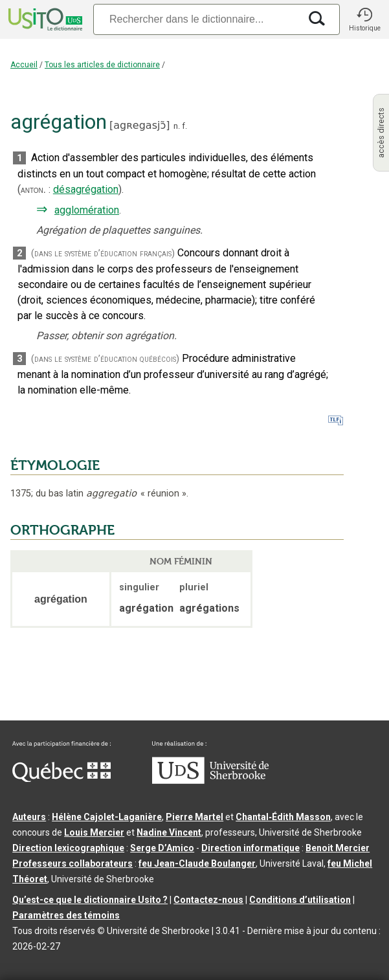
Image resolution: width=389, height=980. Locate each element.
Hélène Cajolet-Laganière (107, 817)
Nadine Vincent (169, 832)
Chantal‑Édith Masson (283, 817)
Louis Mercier (94, 832)
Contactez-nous (208, 900)
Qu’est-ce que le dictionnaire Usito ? (90, 900)
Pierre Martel (194, 817)
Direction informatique (250, 848)
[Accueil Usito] (44, 19)
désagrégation (86, 189)
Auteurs (29, 817)
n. (177, 126)
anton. (33, 190)
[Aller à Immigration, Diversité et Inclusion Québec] (61, 779)
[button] (364, 19)
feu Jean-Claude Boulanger (197, 863)
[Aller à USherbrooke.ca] (210, 781)
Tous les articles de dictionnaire (102, 65)
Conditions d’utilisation (300, 900)
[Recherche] (196, 19)
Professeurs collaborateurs (72, 863)
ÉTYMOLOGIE (55, 465)
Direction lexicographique (68, 848)
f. (184, 126)
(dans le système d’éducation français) (103, 253)
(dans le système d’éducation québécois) (105, 359)
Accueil (24, 65)
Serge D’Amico (162, 848)
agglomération (87, 210)
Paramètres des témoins (66, 915)
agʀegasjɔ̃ (139, 125)
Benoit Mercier (338, 848)
